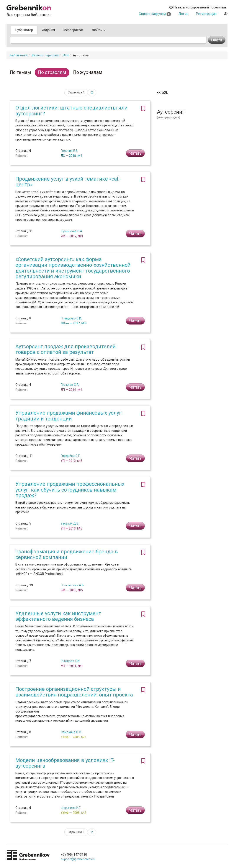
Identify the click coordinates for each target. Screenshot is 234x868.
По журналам (88, 72)
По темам (20, 72)
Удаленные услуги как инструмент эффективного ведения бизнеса (58, 616)
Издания (48, 30)
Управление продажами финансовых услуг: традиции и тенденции (69, 416)
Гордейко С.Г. (70, 456)
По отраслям (52, 72)
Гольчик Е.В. (70, 151)
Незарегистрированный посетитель (198, 7)
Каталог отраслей (45, 55)
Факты (99, 30)
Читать (135, 153)
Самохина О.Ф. (71, 732)
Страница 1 (76, 92)
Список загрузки (155, 14)
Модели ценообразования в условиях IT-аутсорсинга (65, 763)
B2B (66, 55)
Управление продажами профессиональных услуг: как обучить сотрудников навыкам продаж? (70, 490)
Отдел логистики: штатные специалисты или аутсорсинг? (71, 111)
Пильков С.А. (70, 385)
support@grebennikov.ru (78, 859)
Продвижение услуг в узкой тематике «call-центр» (68, 182)
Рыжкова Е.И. (70, 661)
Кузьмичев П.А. (72, 231)
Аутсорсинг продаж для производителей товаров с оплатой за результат (65, 349)
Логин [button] (183, 14)
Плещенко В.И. (71, 318)
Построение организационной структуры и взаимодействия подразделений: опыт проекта (74, 692)
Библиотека (19, 55)
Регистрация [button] (206, 14)
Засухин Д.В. (70, 523)
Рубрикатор (24, 30)
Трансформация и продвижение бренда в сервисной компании (67, 554)
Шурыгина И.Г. (71, 808)
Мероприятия (74, 30)
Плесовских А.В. (73, 585)
